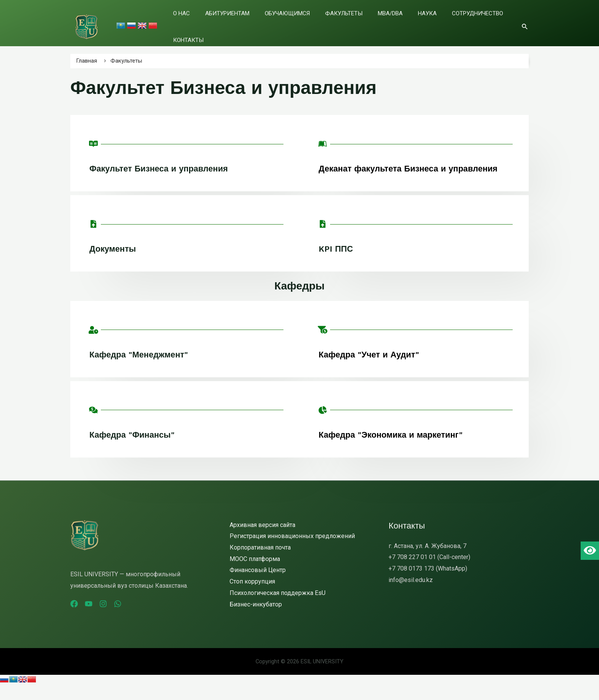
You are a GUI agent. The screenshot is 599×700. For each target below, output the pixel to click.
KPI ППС (337, 262)
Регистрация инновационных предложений (292, 550)
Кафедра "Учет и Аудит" (374, 368)
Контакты (495, 23)
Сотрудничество (449, 23)
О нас (210, 23)
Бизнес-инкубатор (256, 618)
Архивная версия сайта (262, 539)
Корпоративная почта (260, 561)
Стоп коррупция (252, 595)
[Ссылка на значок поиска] (525, 22)
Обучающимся (297, 23)
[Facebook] (74, 618)
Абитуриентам (246, 23)
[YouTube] (93, 618)
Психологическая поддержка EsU (278, 607)
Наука (408, 23)
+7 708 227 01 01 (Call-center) (429, 571)
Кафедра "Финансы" (136, 448)
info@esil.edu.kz (411, 594)
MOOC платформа (255, 573)
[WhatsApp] (131, 618)
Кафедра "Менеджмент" (144, 368)
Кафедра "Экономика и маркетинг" (398, 448)
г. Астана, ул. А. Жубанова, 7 (427, 560)
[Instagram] (112, 618)
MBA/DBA (381, 23)
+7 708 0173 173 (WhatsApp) (428, 582)
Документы (115, 262)
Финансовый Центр (258, 584)
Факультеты (344, 23)
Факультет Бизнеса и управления (166, 168)
